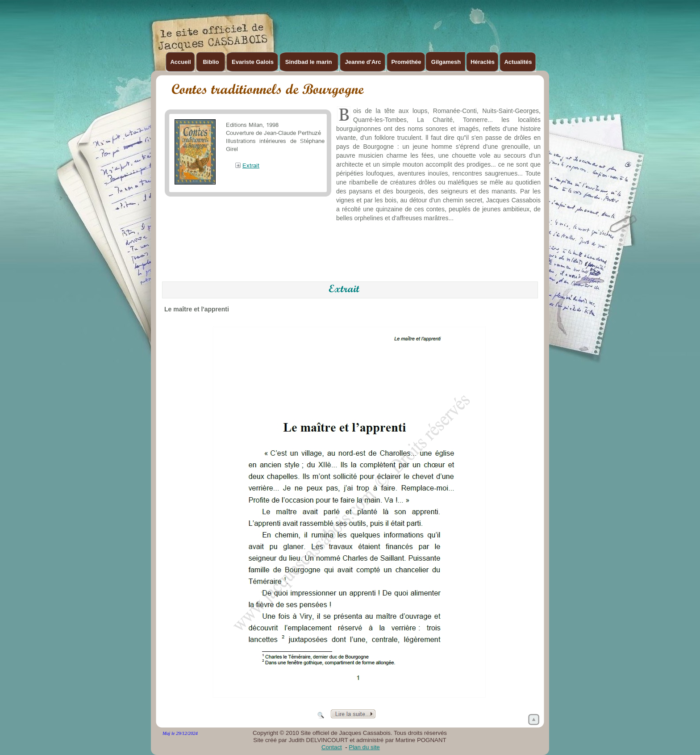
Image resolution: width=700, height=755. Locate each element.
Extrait (251, 165)
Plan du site (364, 747)
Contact (332, 747)
